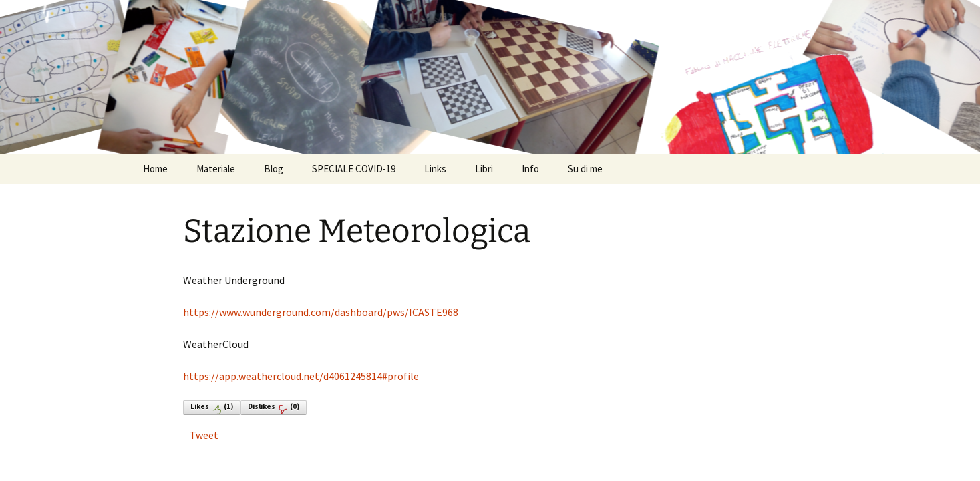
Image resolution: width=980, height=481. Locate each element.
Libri (484, 169)
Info (530, 169)
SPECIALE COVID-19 (354, 169)
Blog (274, 169)
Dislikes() (274, 408)
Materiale (216, 169)
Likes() (212, 408)
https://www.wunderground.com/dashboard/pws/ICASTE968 (321, 312)
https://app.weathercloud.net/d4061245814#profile (301, 376)
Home (155, 169)
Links (435, 169)
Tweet (204, 435)
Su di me (585, 169)
